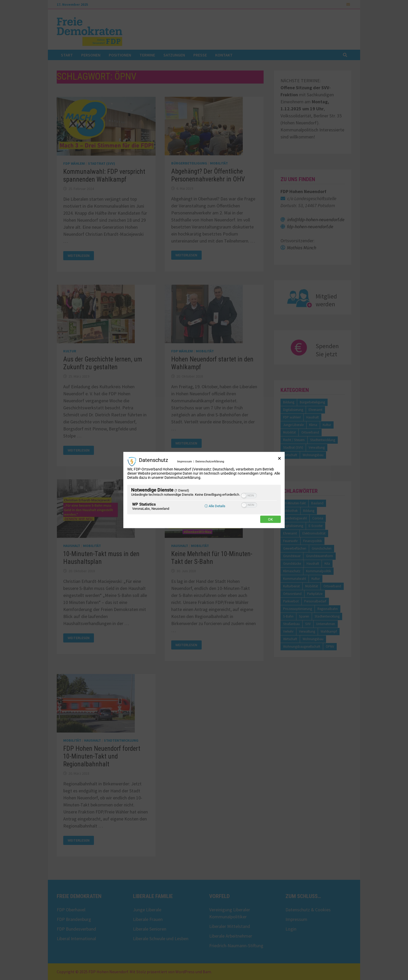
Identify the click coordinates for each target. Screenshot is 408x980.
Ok (270, 519)
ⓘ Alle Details (215, 506)
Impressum (185, 462)
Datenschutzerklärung (210, 462)
